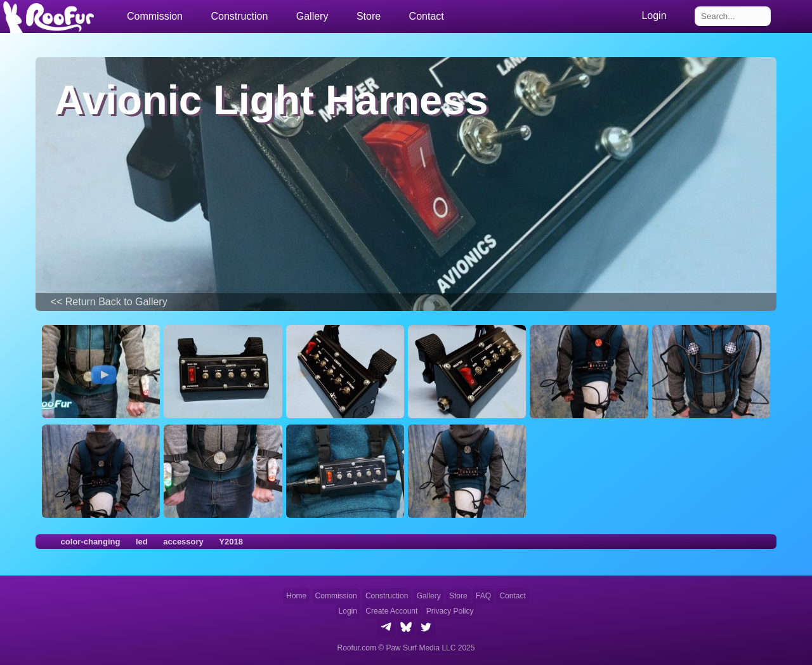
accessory (183, 542)
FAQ (483, 596)
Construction (387, 596)
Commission (336, 596)
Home (296, 596)
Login (348, 611)
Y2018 (231, 542)
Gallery (312, 16)
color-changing (91, 542)
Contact (427, 16)
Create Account (391, 611)
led (142, 542)
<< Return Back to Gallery (109, 302)
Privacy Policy (450, 611)
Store (369, 16)
